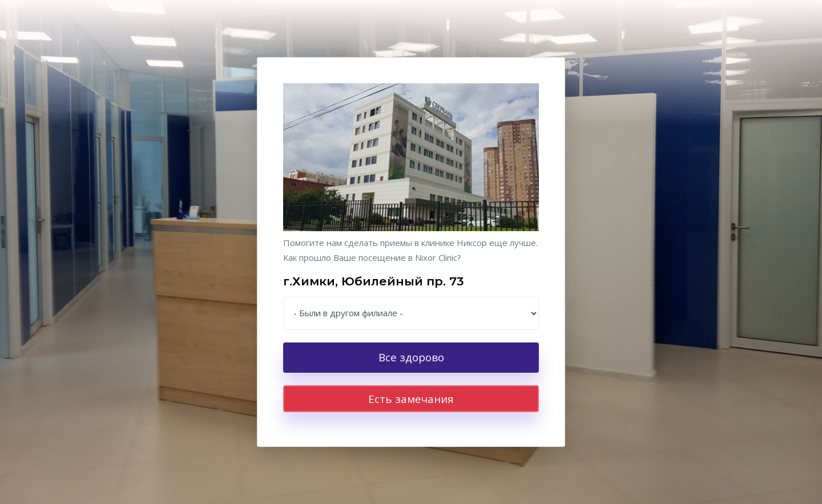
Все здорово (411, 357)
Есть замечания (411, 399)
